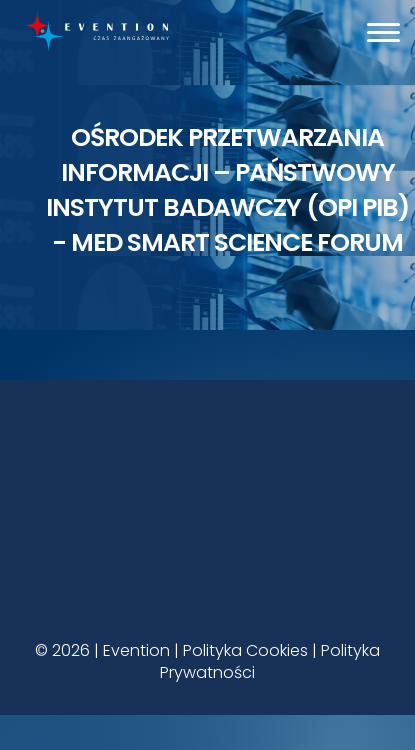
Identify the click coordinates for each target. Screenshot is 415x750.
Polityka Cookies (245, 650)
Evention (136, 650)
